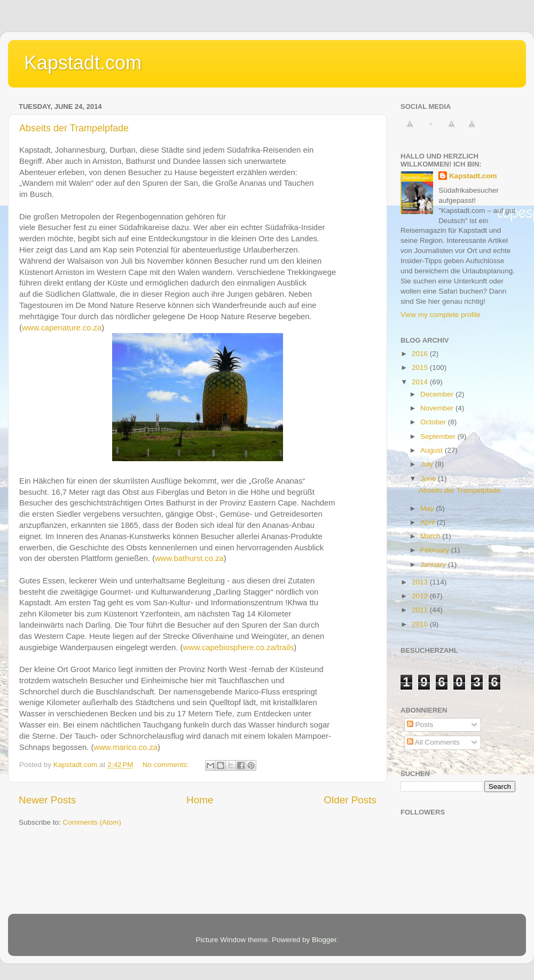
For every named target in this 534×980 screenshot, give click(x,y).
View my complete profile (441, 315)
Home (200, 800)
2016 (421, 354)
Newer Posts (47, 800)
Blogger (324, 940)
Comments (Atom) (92, 822)
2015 (421, 367)
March (431, 536)
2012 (421, 596)
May (428, 508)
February (436, 550)
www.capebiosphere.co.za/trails (238, 647)
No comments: (167, 765)
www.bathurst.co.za (189, 558)
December (438, 394)
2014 (421, 382)
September (439, 436)
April (429, 522)
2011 (421, 610)
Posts (420, 725)
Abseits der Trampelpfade (74, 128)
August (433, 450)
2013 (421, 582)
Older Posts (350, 800)
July (428, 464)
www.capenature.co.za (62, 328)
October (434, 422)
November (438, 408)
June (429, 479)
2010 (421, 624)
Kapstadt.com (83, 63)
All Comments (433, 742)
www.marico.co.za (125, 747)
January (434, 564)
